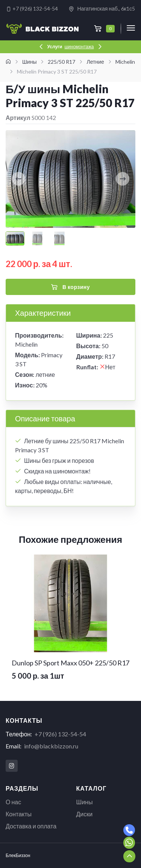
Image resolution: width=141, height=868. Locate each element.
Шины (85, 802)
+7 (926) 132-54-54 (32, 8)
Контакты (19, 814)
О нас (13, 802)
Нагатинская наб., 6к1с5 (102, 9)
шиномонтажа (79, 47)
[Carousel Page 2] (37, 238)
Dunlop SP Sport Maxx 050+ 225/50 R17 (70, 663)
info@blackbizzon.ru (51, 746)
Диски (85, 814)
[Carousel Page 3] (59, 238)
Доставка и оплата (31, 826)
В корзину (70, 287)
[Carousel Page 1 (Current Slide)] (15, 238)
